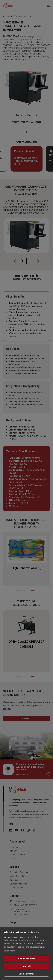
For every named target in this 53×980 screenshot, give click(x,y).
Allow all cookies (27, 959)
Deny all (26, 966)
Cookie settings (27, 974)
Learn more (9, 951)
